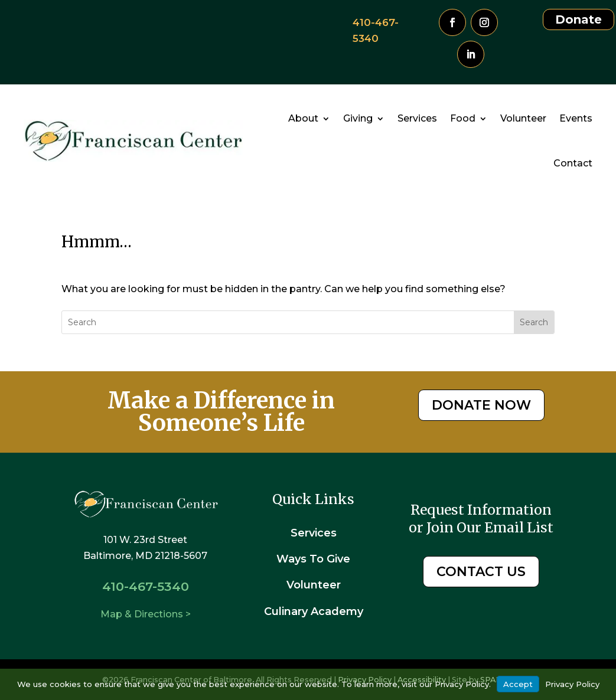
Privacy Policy (572, 684)
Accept (518, 684)
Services (417, 118)
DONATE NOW (481, 405)
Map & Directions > (146, 614)
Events (576, 118)
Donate (578, 19)
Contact (573, 163)
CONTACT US (481, 572)
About (303, 118)
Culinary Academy (314, 611)
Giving (358, 118)
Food (463, 118)
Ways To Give (313, 559)
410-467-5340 (146, 586)
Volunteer (523, 118)
